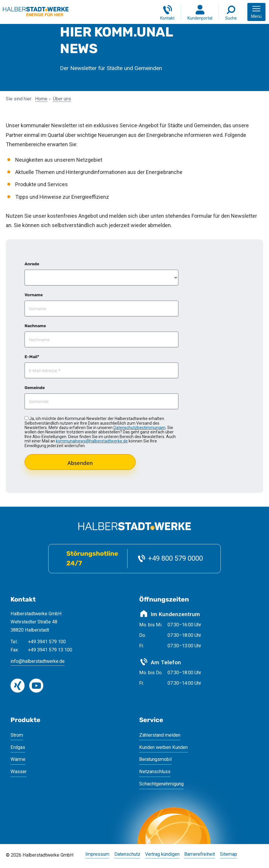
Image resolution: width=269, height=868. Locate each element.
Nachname (35, 326)
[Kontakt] (167, 12)
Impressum (97, 854)
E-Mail (31, 357)
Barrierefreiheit (200, 854)
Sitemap (229, 854)
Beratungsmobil (155, 759)
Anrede (32, 264)
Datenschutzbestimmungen (139, 428)
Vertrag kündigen (162, 854)
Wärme (18, 759)
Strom (17, 735)
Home (41, 99)
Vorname (34, 295)
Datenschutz (127, 854)
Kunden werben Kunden (163, 747)
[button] (256, 12)
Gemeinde (35, 388)
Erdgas (18, 747)
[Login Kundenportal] (200, 12)
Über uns (62, 99)
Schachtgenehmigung (161, 784)
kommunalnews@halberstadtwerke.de (92, 441)
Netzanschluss (155, 772)
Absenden (80, 463)
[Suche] (231, 12)
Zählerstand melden (160, 735)
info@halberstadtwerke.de (38, 661)
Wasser (19, 772)
